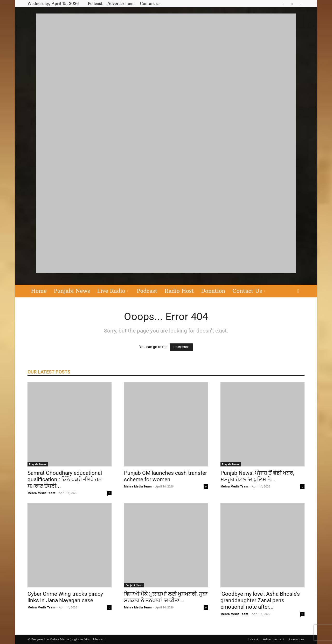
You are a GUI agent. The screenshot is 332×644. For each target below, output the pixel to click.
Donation (213, 291)
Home (39, 291)
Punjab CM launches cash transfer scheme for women (165, 476)
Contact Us (249, 291)
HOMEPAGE (181, 347)
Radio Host (179, 291)
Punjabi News (72, 291)
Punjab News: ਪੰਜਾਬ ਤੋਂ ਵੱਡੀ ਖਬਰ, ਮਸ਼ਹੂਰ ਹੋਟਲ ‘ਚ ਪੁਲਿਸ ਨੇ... (257, 476)
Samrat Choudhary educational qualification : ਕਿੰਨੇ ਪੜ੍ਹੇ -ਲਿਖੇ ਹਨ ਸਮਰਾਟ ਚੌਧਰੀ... (65, 479)
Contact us (150, 4)
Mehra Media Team (41, 493)
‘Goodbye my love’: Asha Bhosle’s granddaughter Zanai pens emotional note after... (260, 600)
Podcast (95, 4)
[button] (298, 291)
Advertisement (121, 4)
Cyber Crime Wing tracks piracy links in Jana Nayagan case (65, 597)
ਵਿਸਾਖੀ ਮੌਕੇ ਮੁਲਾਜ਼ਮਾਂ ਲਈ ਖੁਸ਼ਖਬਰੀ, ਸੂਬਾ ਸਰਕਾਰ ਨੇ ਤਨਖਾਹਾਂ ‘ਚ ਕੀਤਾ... (166, 597)
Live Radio (113, 291)
